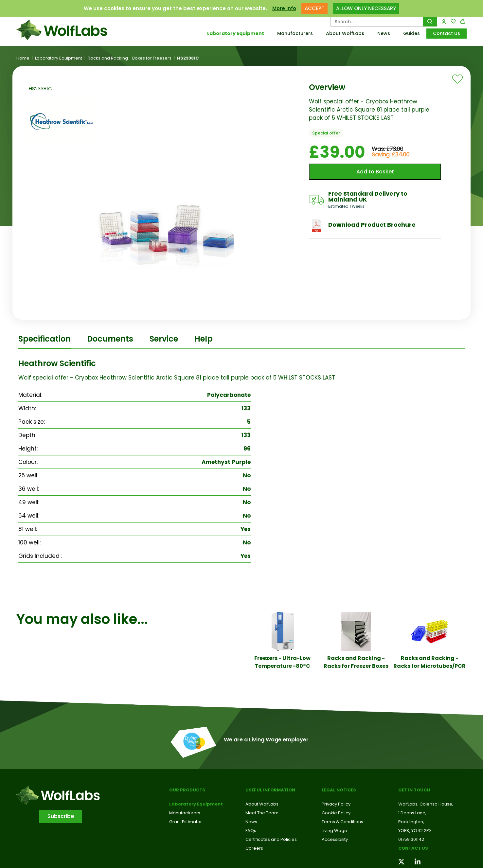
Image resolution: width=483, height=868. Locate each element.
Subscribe (61, 816)
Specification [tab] (45, 339)
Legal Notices (339, 790)
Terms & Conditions (342, 822)
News (384, 33)
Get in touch (414, 790)
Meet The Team (262, 813)
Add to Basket (375, 172)
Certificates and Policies (271, 839)
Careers (254, 848)
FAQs (251, 831)
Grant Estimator (186, 822)
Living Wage (334, 831)
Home (23, 58)
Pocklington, (411, 822)
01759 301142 (411, 839)
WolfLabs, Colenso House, (426, 804)
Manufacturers (295, 33)
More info (284, 8)
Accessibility (335, 839)
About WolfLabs (345, 33)
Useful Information (270, 790)
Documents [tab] (110, 339)
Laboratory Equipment (236, 33)
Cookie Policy (336, 813)
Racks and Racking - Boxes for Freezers (130, 58)
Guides (411, 33)
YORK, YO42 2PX (415, 831)
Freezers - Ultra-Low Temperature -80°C (282, 662)
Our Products (187, 790)
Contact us (413, 848)
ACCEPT (314, 8)
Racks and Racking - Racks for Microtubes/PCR (429, 662)
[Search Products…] (377, 22)
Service (164, 339)
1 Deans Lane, (412, 813)
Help (204, 339)
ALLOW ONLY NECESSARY (366, 8)
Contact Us (447, 33)
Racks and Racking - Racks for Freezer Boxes (356, 662)
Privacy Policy (336, 804)
